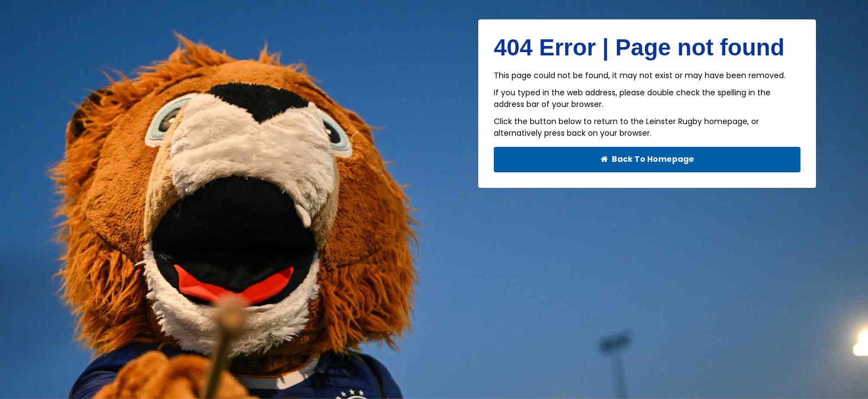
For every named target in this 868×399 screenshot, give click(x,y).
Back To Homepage (647, 159)
